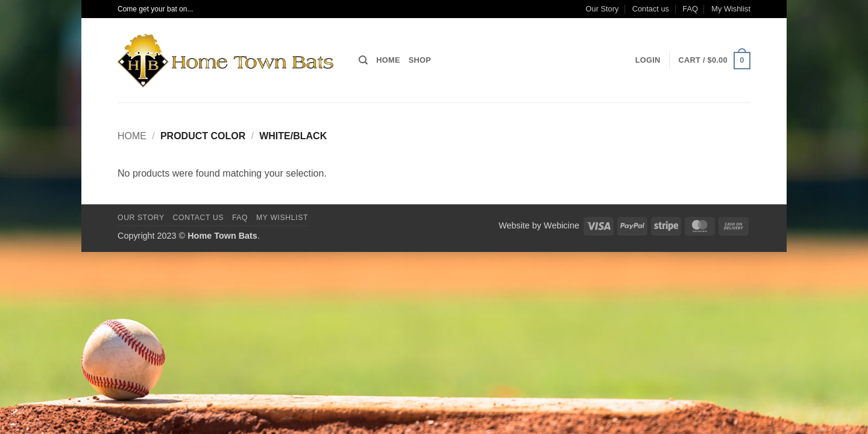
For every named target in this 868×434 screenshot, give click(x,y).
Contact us (651, 9)
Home (388, 60)
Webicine (561, 225)
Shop (420, 60)
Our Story (602, 9)
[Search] (363, 60)
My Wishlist (731, 9)
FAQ (690, 9)
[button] (648, 60)
